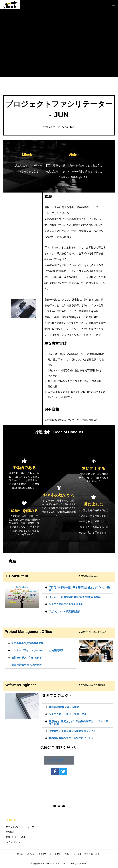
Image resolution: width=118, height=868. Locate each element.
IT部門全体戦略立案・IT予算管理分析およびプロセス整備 (79, 589)
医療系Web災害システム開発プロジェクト (72, 731)
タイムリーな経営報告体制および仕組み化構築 (75, 597)
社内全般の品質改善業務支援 (28, 643)
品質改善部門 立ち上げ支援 (27, 665)
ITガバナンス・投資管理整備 (65, 611)
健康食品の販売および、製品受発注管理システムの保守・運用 (78, 723)
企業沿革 (11, 820)
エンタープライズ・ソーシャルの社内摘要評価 (37, 650)
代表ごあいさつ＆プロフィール (21, 827)
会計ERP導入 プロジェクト (27, 658)
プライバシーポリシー (17, 842)
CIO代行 (10, 832)
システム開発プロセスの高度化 (66, 604)
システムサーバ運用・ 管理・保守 (68, 714)
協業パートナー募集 (16, 837)
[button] (78, 589)
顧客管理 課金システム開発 (64, 707)
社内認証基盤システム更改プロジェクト (71, 738)
